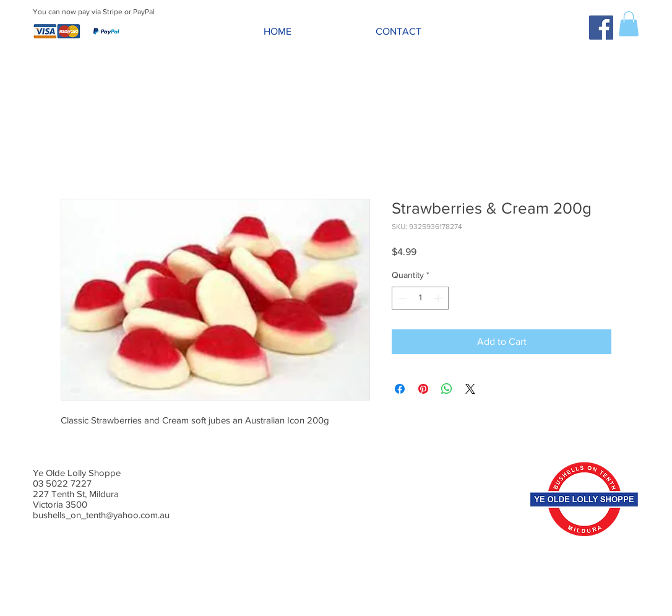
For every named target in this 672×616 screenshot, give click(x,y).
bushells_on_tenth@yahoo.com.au (101, 515)
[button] (629, 24)
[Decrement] (401, 298)
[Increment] (439, 298)
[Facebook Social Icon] (601, 28)
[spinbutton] (420, 298)
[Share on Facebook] (400, 389)
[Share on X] (470, 389)
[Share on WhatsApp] (447, 389)
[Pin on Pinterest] (423, 389)
